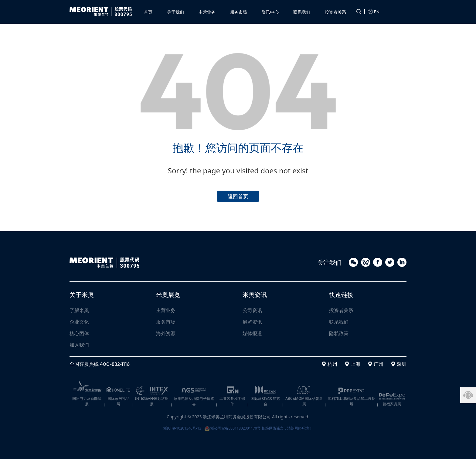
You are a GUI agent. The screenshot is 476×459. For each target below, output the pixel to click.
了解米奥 (79, 311)
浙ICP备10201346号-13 (173, 427)
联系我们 (339, 322)
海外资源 (166, 334)
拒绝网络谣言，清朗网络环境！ (295, 427)
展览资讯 (252, 322)
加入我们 (79, 345)
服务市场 (166, 322)
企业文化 (79, 322)
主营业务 (166, 311)
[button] (207, 10)
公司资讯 (252, 311)
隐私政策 (339, 334)
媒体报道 (252, 334)
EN (374, 10)
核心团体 (79, 334)
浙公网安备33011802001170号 (232, 427)
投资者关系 (341, 311)
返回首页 (238, 195)
